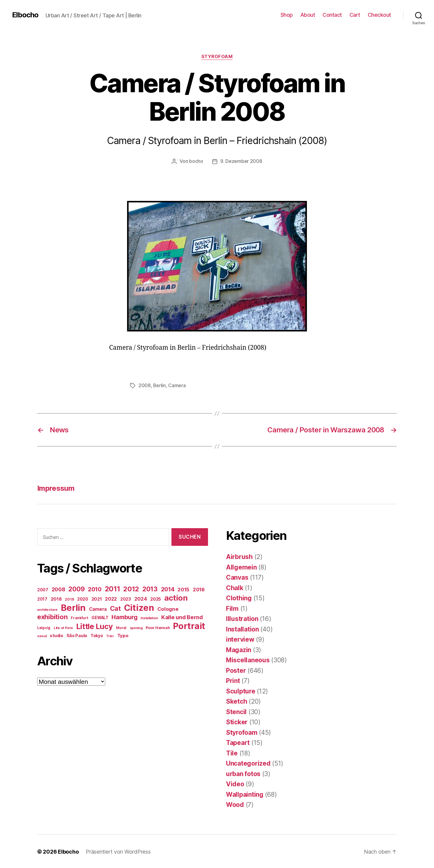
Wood (235, 804)
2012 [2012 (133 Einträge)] (131, 588)
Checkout (379, 15)
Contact (332, 15)
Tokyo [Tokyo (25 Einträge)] (97, 635)
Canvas (237, 577)
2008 (145, 385)
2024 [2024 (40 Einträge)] (141, 598)
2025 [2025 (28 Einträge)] (156, 599)
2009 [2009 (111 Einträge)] (76, 588)
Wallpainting (245, 794)
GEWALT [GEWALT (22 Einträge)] (100, 617)
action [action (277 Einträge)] (176, 597)
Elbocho (25, 15)
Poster (236, 670)
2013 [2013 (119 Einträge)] (150, 588)
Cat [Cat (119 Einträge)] (115, 608)
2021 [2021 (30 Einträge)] (97, 599)
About (308, 15)
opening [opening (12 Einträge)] (136, 627)
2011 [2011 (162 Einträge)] (113, 588)
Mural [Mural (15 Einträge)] (121, 627)
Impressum (56, 488)
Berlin (159, 385)
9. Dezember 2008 (241, 161)
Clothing (239, 597)
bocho (196, 161)
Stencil (236, 711)
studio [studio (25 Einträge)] (56, 635)
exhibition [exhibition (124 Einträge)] (52, 616)
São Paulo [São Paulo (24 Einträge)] (77, 635)
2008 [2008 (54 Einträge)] (58, 589)
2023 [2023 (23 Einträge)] (126, 599)
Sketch (236, 701)
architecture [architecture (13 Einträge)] (47, 609)
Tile (232, 753)
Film (232, 608)
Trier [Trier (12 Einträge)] (110, 636)
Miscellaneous (248, 659)
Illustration (242, 618)
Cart (355, 15)
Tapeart (238, 742)
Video (235, 783)
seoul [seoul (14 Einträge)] (42, 635)
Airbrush (239, 556)
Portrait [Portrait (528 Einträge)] (189, 625)
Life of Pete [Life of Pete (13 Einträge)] (63, 627)
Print (233, 680)
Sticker (237, 721)
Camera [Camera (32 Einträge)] (98, 609)
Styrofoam (217, 57)
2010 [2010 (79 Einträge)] (95, 589)
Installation (242, 629)
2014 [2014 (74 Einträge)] (168, 589)
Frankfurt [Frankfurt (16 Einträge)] (80, 617)
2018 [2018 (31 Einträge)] (56, 598)
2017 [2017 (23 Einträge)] (42, 599)
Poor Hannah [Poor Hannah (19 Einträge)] (158, 627)
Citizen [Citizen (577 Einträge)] (139, 607)
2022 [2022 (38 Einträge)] (111, 598)
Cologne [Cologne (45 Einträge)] (168, 608)
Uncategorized (248, 763)
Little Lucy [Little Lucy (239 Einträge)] (94, 626)
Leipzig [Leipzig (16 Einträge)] (44, 627)
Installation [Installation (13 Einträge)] (149, 617)
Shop (287, 15)
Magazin (239, 649)
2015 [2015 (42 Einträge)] (183, 589)
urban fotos (243, 773)
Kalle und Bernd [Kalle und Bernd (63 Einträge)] (182, 616)
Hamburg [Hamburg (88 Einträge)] (124, 616)
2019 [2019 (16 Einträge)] (69, 599)
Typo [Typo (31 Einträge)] (123, 635)
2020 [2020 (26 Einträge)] (83, 598)
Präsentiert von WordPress (118, 851)
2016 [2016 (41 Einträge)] (199, 589)
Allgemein (241, 567)
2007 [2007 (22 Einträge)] (43, 589)
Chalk (235, 587)
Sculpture (241, 691)
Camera (177, 385)
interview (240, 639)
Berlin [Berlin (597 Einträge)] (73, 607)
